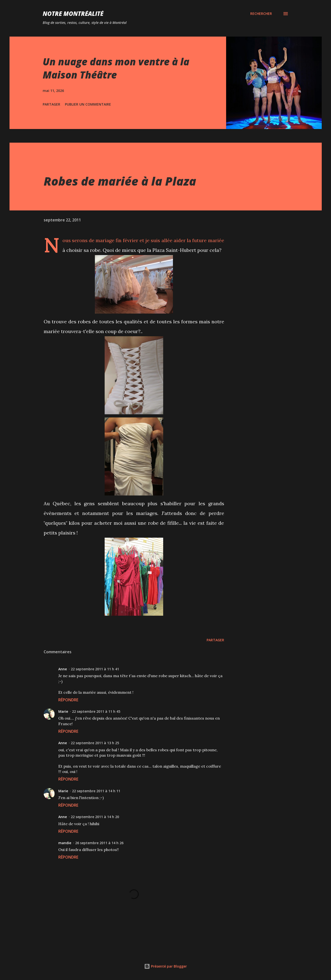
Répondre (68, 700)
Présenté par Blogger (165, 966)
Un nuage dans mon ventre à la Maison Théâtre (116, 68)
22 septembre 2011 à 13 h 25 (95, 743)
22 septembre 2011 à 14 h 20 (95, 817)
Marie (63, 711)
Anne (63, 669)
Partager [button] (51, 104)
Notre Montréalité (73, 14)
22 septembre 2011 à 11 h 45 (96, 711)
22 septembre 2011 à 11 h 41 (95, 669)
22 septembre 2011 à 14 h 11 (96, 791)
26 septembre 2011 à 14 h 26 (99, 843)
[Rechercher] (261, 14)
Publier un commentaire (88, 104)
